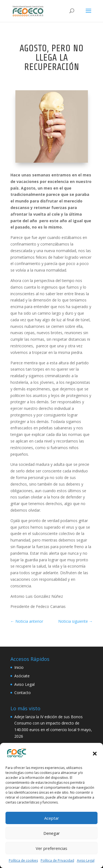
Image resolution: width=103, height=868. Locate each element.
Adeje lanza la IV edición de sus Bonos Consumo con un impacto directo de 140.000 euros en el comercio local (48, 723)
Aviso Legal (86, 860)
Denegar (52, 833)
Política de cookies (23, 860)
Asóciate (22, 676)
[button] (95, 754)
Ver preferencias (51, 848)
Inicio (19, 667)
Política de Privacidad (57, 860)
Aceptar (52, 818)
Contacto (23, 693)
